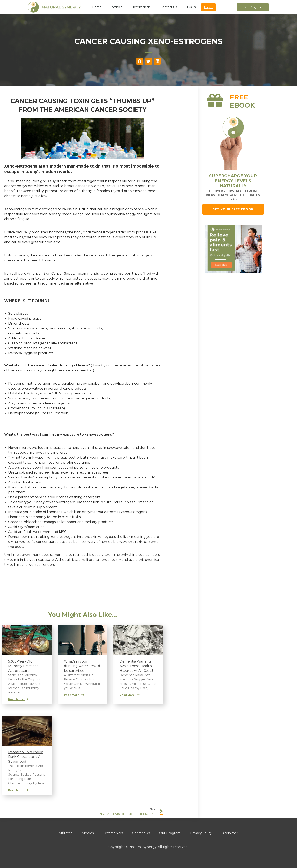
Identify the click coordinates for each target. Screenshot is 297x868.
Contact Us (169, 7)
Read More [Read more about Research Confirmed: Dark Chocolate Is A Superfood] (18, 790)
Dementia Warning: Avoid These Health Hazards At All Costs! (136, 666)
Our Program (171, 833)
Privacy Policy (204, 833)
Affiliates (61, 833)
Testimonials (141, 7)
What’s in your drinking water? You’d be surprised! (82, 666)
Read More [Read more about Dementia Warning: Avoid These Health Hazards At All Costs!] (130, 695)
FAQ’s (191, 7)
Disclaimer (234, 833)
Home (97, 7)
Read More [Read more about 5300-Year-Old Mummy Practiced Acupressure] (18, 699)
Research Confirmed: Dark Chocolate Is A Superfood (26, 757)
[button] (140, 61)
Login (208, 7)
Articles (117, 7)
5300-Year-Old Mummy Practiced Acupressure (24, 666)
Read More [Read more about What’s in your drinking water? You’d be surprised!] (74, 695)
